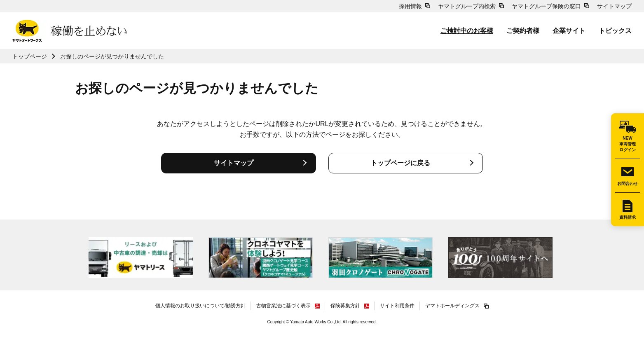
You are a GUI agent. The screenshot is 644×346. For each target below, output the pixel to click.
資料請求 (628, 217)
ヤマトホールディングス (452, 306)
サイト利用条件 (397, 306)
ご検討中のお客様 (467, 31)
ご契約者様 (523, 31)
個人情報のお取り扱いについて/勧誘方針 (200, 306)
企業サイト (569, 31)
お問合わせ (628, 184)
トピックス (615, 31)
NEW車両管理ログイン (628, 144)
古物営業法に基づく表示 (283, 306)
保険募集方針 (345, 306)
